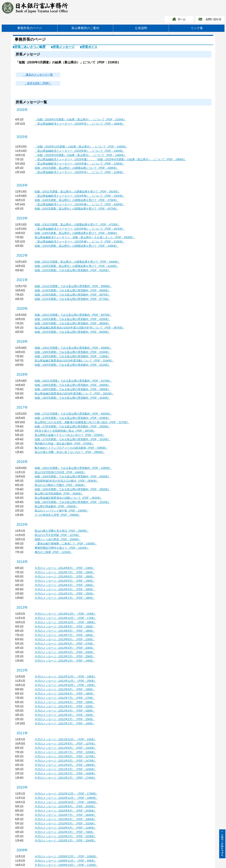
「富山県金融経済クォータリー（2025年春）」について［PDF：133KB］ (80, 164)
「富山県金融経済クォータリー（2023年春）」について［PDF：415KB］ (80, 242)
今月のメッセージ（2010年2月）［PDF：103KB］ (65, 836)
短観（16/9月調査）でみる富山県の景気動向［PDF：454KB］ (72, 476)
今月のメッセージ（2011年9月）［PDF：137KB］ (65, 744)
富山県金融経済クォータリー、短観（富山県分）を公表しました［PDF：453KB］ (85, 237)
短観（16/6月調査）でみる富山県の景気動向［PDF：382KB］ (72, 489)
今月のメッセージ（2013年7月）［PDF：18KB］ (65, 635)
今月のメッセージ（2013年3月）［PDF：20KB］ (65, 652)
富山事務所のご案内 (85, 28)
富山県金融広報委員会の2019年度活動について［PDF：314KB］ (74, 361)
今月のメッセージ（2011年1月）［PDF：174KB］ (65, 778)
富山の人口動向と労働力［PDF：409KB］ (60, 485)
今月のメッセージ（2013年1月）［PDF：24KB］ (65, 661)
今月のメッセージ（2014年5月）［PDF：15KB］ (65, 581)
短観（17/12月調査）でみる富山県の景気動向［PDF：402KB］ (73, 414)
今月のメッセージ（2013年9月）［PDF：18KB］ (65, 626)
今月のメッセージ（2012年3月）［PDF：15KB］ (65, 715)
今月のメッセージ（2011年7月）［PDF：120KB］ (65, 752)
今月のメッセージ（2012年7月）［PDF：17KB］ (65, 698)
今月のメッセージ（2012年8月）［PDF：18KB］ (65, 694)
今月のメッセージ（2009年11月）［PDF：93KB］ (65, 861)
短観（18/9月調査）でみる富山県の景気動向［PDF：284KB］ (72, 385)
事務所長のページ (30, 28)
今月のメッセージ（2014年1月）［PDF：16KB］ (65, 598)
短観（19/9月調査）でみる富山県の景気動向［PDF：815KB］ (72, 352)
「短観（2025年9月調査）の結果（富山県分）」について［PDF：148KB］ (80, 155)
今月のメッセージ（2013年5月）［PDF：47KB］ (65, 644)
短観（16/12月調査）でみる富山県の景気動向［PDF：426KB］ (73, 468)
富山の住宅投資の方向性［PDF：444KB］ (60, 472)
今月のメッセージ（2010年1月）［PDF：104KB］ (65, 840)
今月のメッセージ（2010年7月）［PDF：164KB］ (65, 815)
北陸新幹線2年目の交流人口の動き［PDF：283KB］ (67, 481)
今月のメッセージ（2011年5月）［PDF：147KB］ (65, 761)
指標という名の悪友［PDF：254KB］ (58, 539)
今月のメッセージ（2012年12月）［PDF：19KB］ (65, 676)
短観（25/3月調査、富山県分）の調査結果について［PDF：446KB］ (77, 168)
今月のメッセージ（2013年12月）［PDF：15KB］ (65, 614)
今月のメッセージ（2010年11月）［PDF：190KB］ (66, 798)
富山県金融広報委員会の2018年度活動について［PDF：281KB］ (74, 393)
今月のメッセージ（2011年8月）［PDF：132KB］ (65, 748)
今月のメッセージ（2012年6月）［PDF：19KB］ (65, 702)
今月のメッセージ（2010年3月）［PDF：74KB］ (65, 832)
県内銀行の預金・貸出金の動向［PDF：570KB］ (64, 443)
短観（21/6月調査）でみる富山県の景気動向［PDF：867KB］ (72, 295)
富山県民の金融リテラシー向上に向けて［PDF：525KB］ (70, 435)
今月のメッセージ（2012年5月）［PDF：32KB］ (65, 706)
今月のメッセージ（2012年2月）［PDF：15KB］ (65, 719)
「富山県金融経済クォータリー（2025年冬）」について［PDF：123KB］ (80, 172)
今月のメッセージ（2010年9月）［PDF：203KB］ (65, 806)
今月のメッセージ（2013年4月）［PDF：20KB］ (65, 648)
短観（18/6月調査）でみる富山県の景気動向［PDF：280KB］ (72, 389)
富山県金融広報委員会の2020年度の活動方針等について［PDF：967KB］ (80, 328)
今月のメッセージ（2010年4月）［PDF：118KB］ (65, 828)
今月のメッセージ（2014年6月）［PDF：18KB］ (65, 576)
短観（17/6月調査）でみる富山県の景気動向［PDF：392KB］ (72, 426)
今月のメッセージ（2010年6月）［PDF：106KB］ (65, 819)
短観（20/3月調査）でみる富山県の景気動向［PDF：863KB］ (72, 332)
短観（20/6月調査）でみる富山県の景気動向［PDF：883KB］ (72, 323)
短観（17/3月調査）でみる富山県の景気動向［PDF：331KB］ (72, 439)
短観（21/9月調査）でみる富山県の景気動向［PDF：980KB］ (72, 290)
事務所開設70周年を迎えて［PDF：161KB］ (62, 548)
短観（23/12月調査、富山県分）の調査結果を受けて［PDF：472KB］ (77, 224)
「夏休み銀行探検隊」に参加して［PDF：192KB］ (66, 544)
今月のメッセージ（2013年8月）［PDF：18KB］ (65, 631)
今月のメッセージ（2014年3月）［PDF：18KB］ (65, 589)
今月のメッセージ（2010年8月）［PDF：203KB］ (65, 811)
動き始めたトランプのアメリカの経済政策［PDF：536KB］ (71, 448)
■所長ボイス (89, 47)
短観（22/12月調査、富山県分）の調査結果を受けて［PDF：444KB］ (77, 262)
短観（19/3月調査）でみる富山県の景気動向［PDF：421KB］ (72, 365)
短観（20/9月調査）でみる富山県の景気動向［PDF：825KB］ (72, 319)
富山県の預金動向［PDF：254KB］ (56, 506)
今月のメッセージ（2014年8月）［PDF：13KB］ (65, 568)
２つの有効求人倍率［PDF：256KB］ (58, 515)
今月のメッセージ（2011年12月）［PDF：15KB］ (65, 739)
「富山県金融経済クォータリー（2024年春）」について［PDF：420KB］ (80, 204)
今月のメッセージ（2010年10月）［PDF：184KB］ (66, 802)
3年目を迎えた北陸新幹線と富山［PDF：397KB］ (65, 431)
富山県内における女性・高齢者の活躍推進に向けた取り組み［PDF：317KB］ (82, 422)
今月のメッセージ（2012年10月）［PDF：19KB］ (65, 685)
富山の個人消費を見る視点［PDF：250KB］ (62, 531)
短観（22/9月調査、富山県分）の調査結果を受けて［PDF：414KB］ (77, 266)
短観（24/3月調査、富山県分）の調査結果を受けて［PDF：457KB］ (77, 209)
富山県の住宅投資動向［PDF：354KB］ (59, 494)
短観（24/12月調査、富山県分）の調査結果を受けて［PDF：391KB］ (77, 192)
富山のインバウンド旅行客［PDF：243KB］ (62, 511)
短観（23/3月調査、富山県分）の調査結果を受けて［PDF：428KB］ (77, 246)
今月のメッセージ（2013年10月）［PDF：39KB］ (65, 622)
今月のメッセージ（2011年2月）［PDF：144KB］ (65, 773)
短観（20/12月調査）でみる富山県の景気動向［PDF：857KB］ (73, 315)
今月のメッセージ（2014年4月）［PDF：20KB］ (65, 585)
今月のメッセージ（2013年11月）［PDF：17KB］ (65, 618)
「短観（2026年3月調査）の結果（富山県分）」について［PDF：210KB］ (80, 119)
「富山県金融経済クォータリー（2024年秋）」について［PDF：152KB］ (80, 196)
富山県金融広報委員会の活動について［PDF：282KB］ (68, 498)
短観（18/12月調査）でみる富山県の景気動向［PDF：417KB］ (73, 381)
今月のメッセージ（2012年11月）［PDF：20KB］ (65, 681)
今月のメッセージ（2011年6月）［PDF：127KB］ (65, 756)
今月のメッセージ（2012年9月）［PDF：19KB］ (65, 689)
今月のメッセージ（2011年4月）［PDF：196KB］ (65, 765)
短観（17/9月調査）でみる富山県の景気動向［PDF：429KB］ (72, 418)
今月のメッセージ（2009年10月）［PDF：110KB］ (66, 865)
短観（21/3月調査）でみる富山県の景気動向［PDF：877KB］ (72, 299)
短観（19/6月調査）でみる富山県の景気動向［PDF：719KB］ (72, 356)
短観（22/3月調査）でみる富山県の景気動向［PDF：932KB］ (72, 270)
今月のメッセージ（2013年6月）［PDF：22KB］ (65, 639)
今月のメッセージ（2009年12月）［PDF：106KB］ (66, 856)
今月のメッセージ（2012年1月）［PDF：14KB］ (65, 723)
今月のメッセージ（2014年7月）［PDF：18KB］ (65, 572)
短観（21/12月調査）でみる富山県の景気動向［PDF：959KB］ (73, 286)
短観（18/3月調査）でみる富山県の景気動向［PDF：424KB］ (72, 398)
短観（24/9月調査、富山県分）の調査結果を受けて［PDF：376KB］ (77, 200)
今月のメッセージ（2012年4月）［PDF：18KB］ (65, 711)
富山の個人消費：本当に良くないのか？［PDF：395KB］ (70, 452)
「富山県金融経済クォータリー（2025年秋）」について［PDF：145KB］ (80, 151)
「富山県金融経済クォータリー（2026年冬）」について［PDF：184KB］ (80, 124)
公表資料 (141, 28)
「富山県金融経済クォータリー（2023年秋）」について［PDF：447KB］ (80, 229)
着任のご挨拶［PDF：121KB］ (54, 552)
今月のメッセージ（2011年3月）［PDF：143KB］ (65, 769)
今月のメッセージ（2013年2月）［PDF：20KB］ (65, 656)
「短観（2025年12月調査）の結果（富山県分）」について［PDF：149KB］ (81, 147)
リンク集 (197, 28)
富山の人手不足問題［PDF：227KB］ (58, 535)
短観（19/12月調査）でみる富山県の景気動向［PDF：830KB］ (73, 348)
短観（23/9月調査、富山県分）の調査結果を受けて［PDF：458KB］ (77, 233)
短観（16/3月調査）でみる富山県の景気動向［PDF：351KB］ (72, 502)
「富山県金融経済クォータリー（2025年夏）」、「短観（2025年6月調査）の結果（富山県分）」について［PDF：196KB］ (110, 159)
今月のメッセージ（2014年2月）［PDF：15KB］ (65, 594)
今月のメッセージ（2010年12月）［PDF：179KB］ (66, 794)
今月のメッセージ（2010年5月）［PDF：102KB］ (65, 823)
